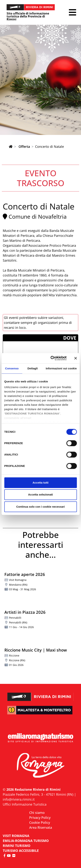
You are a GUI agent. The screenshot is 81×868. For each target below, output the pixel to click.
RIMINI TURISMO (17, 846)
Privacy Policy (40, 818)
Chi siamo (37, 813)
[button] (72, 12)
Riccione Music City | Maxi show (36, 650)
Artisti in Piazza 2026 (25, 612)
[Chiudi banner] (75, 358)
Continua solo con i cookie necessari (40, 507)
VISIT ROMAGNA (16, 836)
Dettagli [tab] (33, 368)
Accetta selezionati (40, 494)
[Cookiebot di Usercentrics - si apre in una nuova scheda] (51, 358)
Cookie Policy (40, 822)
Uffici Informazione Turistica (25, 804)
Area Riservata (41, 827)
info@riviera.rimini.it (19, 799)
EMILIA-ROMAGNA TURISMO (26, 841)
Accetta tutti (40, 483)
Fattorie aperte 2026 (25, 574)
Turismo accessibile (21, 851)
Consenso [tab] (12, 368)
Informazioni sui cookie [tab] (61, 368)
